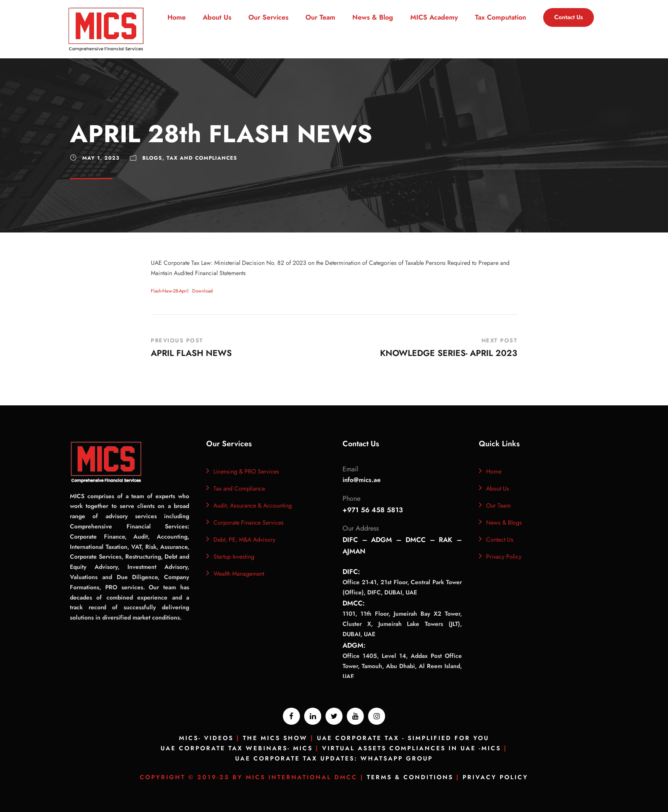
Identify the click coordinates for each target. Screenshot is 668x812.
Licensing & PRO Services (246, 471)
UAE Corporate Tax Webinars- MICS (237, 748)
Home (177, 17)
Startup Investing (234, 557)
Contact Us (569, 17)
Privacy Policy (504, 557)
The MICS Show (275, 738)
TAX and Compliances (202, 158)
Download (202, 291)
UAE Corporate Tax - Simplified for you (403, 738)
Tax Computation (501, 17)
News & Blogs (504, 522)
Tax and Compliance (239, 488)
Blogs (152, 158)
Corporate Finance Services (249, 522)
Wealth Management (239, 574)
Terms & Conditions (410, 777)
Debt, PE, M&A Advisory (244, 539)
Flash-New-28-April (170, 291)
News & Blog (373, 17)
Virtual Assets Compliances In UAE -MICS (412, 748)
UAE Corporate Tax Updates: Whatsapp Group (334, 758)
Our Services (268, 17)
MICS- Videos (206, 738)
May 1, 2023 (101, 158)
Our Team (320, 17)
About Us (217, 17)
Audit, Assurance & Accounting (253, 505)
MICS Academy (434, 17)
